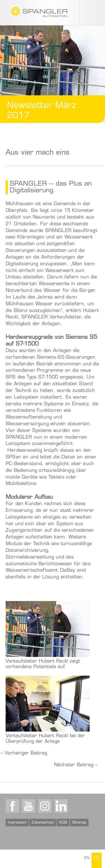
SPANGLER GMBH (39, 12)
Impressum (17, 823)
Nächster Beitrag (76, 765)
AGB (63, 823)
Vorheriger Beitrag (24, 754)
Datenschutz (43, 823)
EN (87, 858)
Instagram (45, 806)
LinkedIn (61, 806)
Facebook (12, 806)
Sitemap (79, 823)
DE (97, 858)
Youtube (29, 806)
